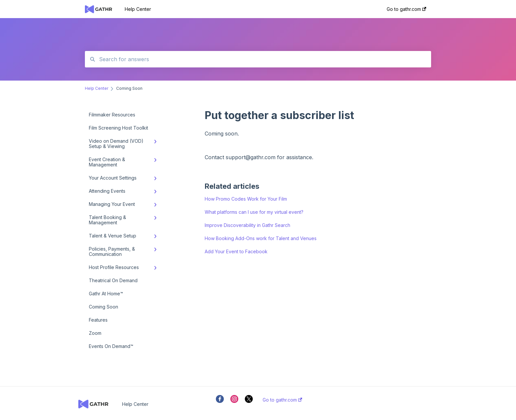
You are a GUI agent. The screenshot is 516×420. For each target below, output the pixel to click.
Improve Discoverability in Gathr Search (247, 225)
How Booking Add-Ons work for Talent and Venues (261, 238)
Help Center (138, 9)
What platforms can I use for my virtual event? (254, 212)
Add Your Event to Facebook (236, 251)
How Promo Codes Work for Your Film (246, 199)
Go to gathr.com (282, 400)
